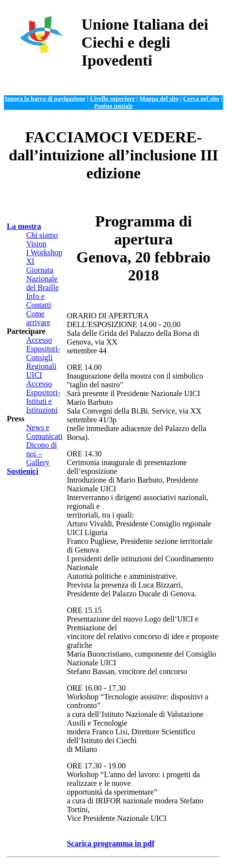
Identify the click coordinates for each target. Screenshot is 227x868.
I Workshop (44, 252)
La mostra (24, 226)
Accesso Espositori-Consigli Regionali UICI (43, 357)
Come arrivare (38, 318)
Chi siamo (42, 235)
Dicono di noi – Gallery (42, 454)
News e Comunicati (44, 432)
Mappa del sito (159, 99)
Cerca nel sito (201, 99)
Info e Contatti (39, 301)
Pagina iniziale (113, 106)
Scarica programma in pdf (111, 843)
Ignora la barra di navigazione (45, 99)
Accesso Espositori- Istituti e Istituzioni (43, 397)
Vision (36, 244)
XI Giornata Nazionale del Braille (42, 274)
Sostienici (23, 471)
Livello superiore (113, 99)
